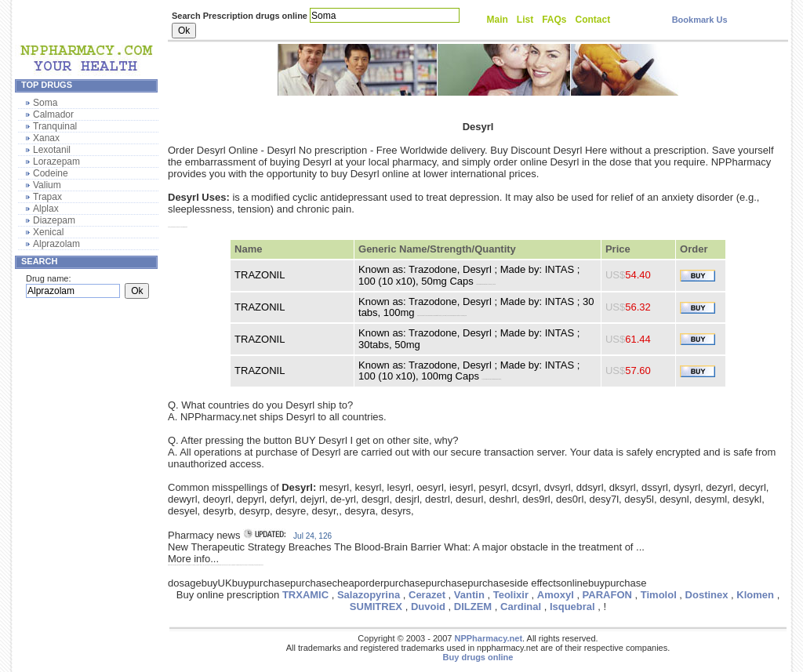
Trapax (47, 197)
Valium (47, 185)
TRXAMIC (305, 595)
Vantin (469, 595)
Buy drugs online (478, 657)
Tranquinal (55, 126)
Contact (593, 20)
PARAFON (607, 595)
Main (498, 20)
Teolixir (511, 595)
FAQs (554, 20)
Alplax (46, 209)
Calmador (53, 114)
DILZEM (473, 607)
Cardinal (521, 607)
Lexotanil (52, 150)
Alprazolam (56, 244)
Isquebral (572, 607)
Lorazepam (56, 162)
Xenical (48, 232)
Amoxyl (556, 595)
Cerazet (427, 595)
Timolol (659, 595)
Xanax (46, 138)
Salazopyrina (369, 595)
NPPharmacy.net (488, 638)
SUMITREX (376, 607)
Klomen (755, 595)
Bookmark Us (700, 20)
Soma (45, 103)
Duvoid (428, 607)
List (525, 20)
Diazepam (54, 220)
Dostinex (707, 595)
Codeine (51, 173)
